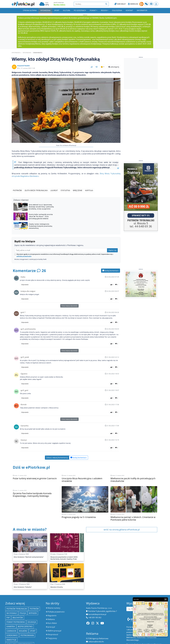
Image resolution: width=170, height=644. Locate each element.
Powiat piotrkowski (16, 622)
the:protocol (53, 634)
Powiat (93, 10)
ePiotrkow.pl (16, 53)
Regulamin (52, 616)
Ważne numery (54, 608)
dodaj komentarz (111, 271)
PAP (8, 618)
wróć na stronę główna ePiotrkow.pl (122, 530)
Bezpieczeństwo (25, 626)
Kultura (67, 10)
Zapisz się (112, 250)
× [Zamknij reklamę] (166, 599)
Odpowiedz (25, 285)
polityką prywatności (24, 256)
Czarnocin (11, 631)
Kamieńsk (11, 626)
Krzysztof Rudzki (23, 66)
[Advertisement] (141, 74)
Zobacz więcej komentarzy (57, 458)
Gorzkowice (12, 635)
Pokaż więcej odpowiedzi (69, 306)
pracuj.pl (51, 627)
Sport (57, 10)
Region (104, 10)
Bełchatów (18, 618)
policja (23, 613)
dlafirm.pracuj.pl (55, 631)
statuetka (65, 190)
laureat (54, 190)
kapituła (89, 190)
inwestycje (11, 640)
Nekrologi (133, 4)
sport (33, 631)
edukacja (32, 622)
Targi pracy (52, 638)
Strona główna (30, 10)
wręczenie (78, 190)
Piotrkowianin (27, 635)
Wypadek (33, 613)
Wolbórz (23, 631)
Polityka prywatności (56, 612)
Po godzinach (80, 10)
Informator (142, 10)
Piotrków (17, 190)
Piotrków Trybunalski (17, 609)
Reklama (51, 619)
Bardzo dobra (59, 5)
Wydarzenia (45, 10)
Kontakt (129, 10)
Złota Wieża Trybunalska (36, 190)
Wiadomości (38, 53)
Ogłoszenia (117, 10)
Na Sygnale (12, 613)
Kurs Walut (120, 4)
